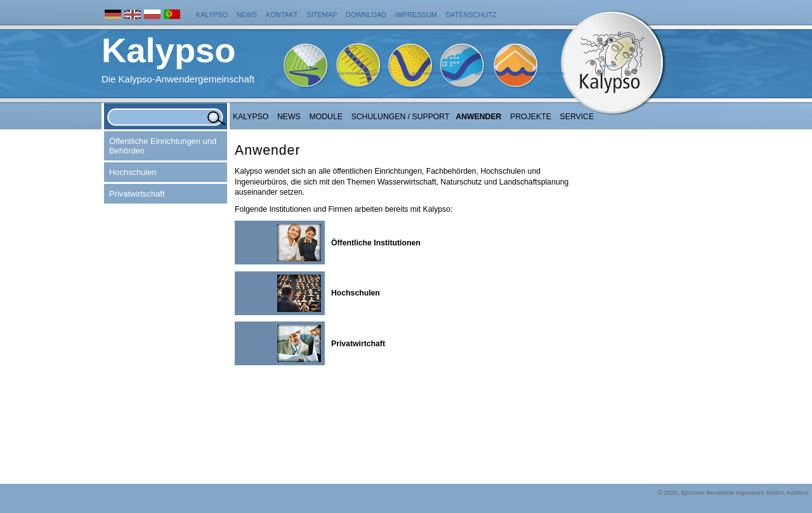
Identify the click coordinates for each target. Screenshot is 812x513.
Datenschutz (471, 15)
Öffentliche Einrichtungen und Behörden (163, 146)
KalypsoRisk (551, 74)
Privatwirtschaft (137, 194)
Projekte (531, 117)
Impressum (416, 15)
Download (366, 15)
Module (326, 117)
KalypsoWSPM (427, 74)
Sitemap (322, 15)
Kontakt (282, 15)
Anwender (478, 117)
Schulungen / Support (401, 117)
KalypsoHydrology (359, 74)
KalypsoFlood (490, 74)
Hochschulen (133, 172)
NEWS (289, 117)
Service (577, 117)
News (247, 15)
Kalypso (212, 15)
